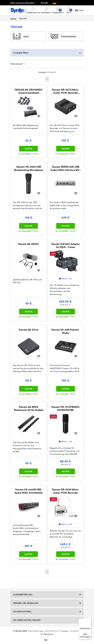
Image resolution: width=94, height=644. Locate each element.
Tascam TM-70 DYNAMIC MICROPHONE (66, 408)
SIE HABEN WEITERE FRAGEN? (27, 620)
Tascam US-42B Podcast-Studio (65, 331)
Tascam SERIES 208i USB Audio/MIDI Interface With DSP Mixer (66, 168)
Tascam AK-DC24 (29, 330)
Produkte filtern (21, 53)
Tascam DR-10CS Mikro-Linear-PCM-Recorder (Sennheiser (65, 91)
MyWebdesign (47, 634)
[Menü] (90, 620)
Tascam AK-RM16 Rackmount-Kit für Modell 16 (28, 408)
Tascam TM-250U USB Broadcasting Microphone (29, 168)
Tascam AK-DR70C (29, 244)
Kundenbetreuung (23, 595)
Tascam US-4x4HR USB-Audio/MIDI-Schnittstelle (28, 491)
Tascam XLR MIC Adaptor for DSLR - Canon (65, 245)
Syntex (13, 18)
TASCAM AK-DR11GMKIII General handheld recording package (28, 91)
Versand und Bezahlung (26, 603)
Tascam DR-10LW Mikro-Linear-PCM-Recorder (66, 491)
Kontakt (44, 3)
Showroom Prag (22, 612)
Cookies (65, 631)
